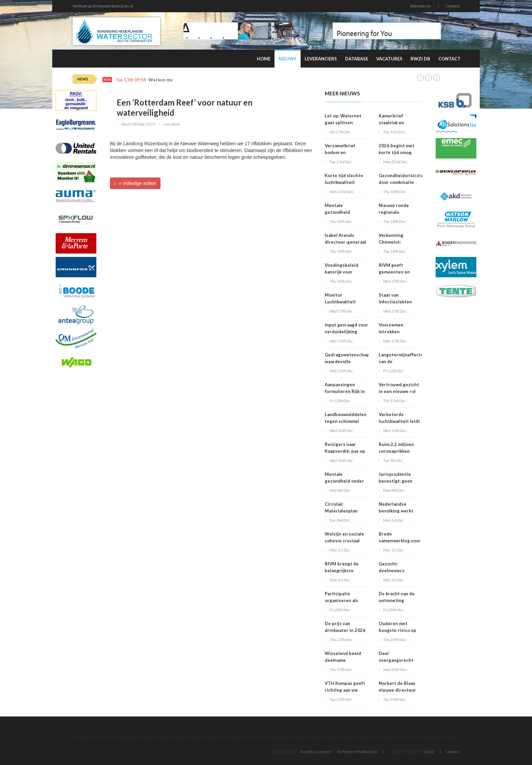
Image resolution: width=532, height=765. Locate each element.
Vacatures (389, 59)
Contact (452, 6)
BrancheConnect (316, 752)
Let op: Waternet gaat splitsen (343, 119)
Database (357, 59)
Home (264, 59)
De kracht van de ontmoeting (397, 597)
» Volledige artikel (135, 183)
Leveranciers (321, 59)
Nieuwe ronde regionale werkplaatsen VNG (399, 212)
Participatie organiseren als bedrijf (341, 600)
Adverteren (420, 6)
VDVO (429, 752)
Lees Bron (172, 124)
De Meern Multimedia (357, 752)
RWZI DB (420, 59)
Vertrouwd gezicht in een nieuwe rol (399, 388)
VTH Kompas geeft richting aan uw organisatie (345, 690)
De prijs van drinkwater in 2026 (345, 627)
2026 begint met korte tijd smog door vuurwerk (396, 152)
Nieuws (288, 59)
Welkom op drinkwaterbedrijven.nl (103, 6)
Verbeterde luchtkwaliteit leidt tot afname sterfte (399, 421)
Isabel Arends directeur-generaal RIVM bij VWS (345, 242)
